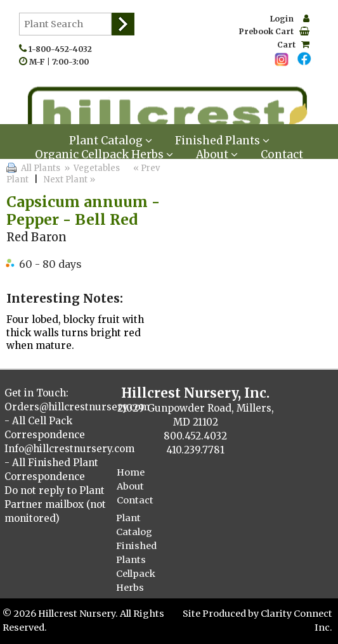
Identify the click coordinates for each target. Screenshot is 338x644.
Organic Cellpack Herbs (104, 155)
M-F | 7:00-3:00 (62, 62)
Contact (282, 155)
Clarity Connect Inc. (296, 621)
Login (290, 19)
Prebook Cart (274, 31)
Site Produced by (222, 614)
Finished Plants (136, 553)
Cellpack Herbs (136, 581)
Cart (293, 45)
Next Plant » (70, 180)
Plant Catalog (134, 525)
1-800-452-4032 (63, 49)
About (217, 155)
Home (131, 472)
